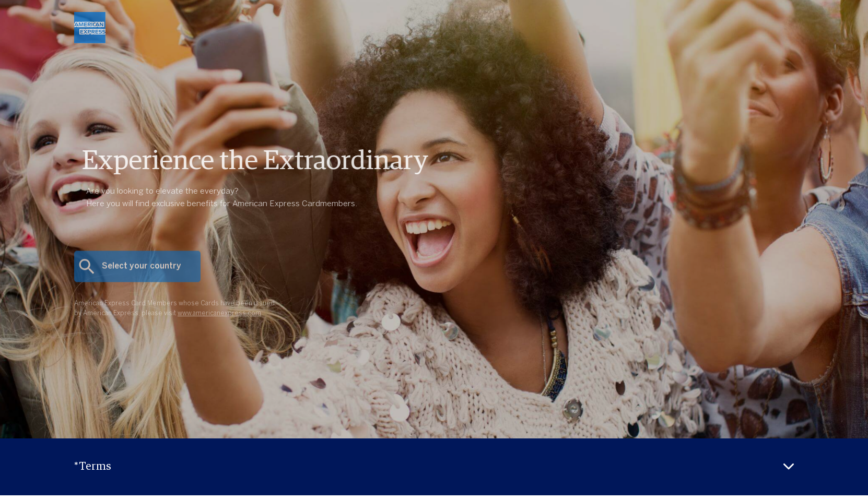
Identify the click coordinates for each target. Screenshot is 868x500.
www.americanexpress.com (219, 322)
